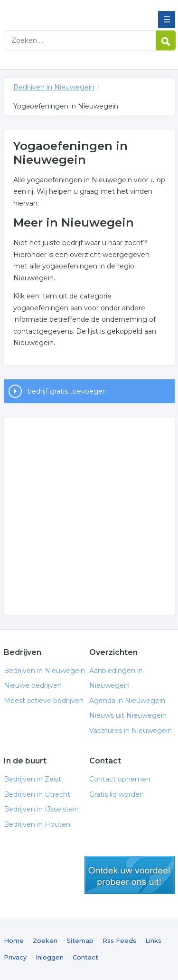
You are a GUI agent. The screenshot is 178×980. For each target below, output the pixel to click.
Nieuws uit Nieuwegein (128, 715)
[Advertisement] (89, 516)
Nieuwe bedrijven (33, 685)
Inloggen (50, 957)
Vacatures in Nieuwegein (131, 731)
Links (153, 940)
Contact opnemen (120, 779)
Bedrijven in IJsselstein (41, 809)
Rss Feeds (119, 940)
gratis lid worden (130, 875)
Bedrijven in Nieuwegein (73, 11)
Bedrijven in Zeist (33, 779)
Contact (85, 957)
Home (14, 940)
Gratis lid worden (117, 794)
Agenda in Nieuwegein (127, 701)
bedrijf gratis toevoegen (67, 391)
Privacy (15, 957)
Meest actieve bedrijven (44, 701)
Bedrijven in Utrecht (37, 794)
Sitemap (80, 940)
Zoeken (45, 940)
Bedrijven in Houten (37, 824)
